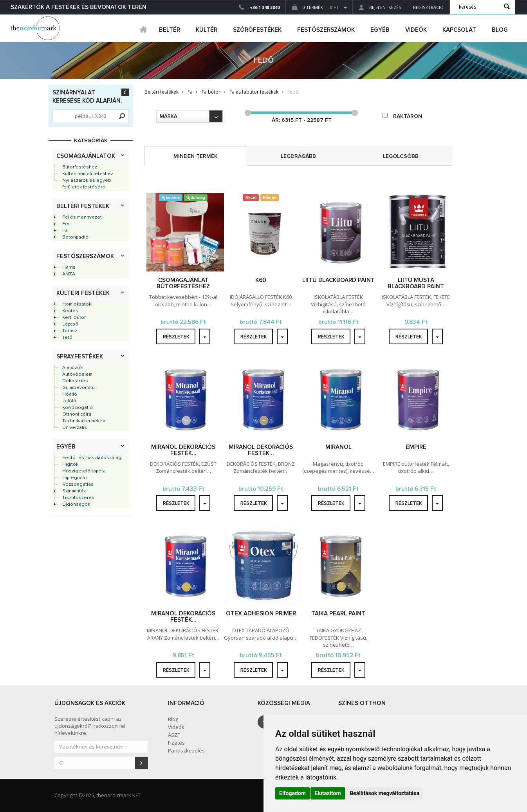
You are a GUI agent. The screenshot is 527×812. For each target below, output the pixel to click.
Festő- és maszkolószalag (92, 458)
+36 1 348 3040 (265, 7)
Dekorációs (75, 381)
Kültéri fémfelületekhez (88, 174)
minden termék (196, 156)
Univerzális (75, 428)
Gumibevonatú (79, 388)
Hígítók (70, 465)
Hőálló (70, 394)
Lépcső (70, 324)
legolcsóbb (401, 156)
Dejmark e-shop (36, 28)
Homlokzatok (77, 304)
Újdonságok (76, 505)
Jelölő (69, 401)
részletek (176, 337)
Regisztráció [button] (428, 7)
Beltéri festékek (83, 206)
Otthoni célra (77, 414)
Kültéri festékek (83, 293)
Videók (416, 30)
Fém (67, 224)
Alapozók (72, 368)
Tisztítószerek (78, 498)
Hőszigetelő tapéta (84, 471)
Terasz (70, 331)
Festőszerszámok (85, 256)
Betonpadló (75, 237)
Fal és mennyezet (82, 217)
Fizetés (176, 743)
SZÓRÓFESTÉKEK (257, 30)
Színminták (74, 491)
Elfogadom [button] (292, 793)
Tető (67, 338)
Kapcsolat (459, 30)
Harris (69, 268)
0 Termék (315, 7)
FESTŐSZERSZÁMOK (326, 30)
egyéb (380, 30)
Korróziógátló (78, 408)
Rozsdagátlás (78, 485)
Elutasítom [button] (328, 793)
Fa (65, 231)
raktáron (402, 116)
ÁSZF (174, 735)
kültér (207, 30)
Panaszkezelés (186, 751)
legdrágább (298, 156)
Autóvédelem (77, 374)
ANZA (69, 274)
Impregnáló (75, 478)
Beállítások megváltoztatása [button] (384, 793)
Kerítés (70, 311)
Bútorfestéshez (80, 167)
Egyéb (66, 447)
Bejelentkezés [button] (380, 7)
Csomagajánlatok (86, 156)
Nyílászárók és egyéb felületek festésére (87, 184)
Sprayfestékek (80, 357)
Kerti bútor (74, 318)
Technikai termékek (84, 421)
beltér (170, 30)
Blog (500, 30)
